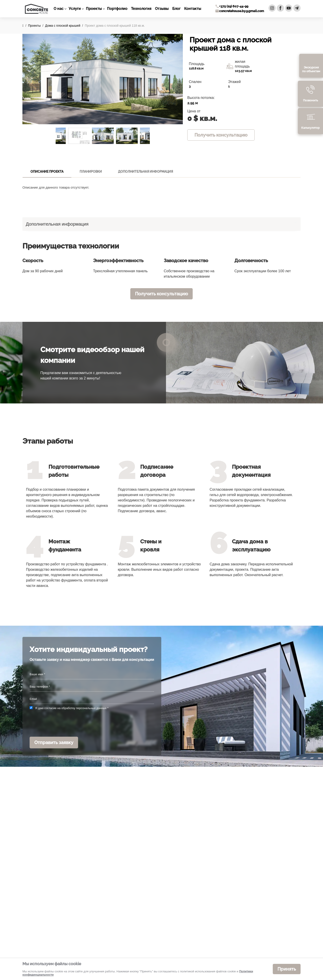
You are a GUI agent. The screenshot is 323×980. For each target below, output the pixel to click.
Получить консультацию (221, 135)
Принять (287, 969)
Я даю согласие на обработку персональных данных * (72, 708)
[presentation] (64, 723)
